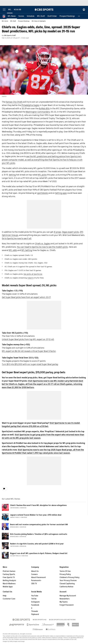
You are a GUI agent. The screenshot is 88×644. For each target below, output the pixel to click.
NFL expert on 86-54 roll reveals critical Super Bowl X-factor (29, 351)
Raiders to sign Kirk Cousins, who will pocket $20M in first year (37, 544)
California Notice (66, 587)
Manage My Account (68, 596)
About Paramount (38, 577)
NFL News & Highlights (39, 21)
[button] (79, 16)
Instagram (35, 602)
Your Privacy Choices (68, 581)
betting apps (61, 193)
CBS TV (34, 584)
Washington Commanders (38, 112)
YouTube (35, 596)
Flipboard (35, 614)
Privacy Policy (65, 574)
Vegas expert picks (70, 232)
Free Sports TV (9, 577)
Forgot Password (67, 605)
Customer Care (9, 599)
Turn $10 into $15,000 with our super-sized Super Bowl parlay (30, 364)
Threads (35, 611)
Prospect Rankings (24, 21)
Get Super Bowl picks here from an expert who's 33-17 (26, 297)
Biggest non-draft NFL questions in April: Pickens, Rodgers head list (39, 553)
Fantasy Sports (9, 574)
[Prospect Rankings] (67, 16)
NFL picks (42, 175)
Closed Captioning (67, 584)
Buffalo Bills (44, 109)
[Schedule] (31, 16)
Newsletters (65, 599)
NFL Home (5, 21)
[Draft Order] (52, 16)
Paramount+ (36, 581)
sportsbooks (43, 193)
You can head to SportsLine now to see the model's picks (42, 247)
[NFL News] (12, 16)
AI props (57, 232)
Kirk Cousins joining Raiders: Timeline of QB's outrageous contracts (39, 534)
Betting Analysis (9, 581)
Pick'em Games (9, 571)
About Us (35, 571)
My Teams (64, 602)
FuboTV (30, 278)
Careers (34, 574)
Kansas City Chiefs (14, 102)
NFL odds (13, 250)
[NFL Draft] (41, 16)
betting (12, 175)
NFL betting (27, 250)
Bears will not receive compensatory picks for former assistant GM (39, 525)
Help (5, 596)
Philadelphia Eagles (30, 105)
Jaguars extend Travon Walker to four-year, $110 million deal (36, 515)
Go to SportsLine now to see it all (17, 238)
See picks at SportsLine (33, 274)
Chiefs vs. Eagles (42, 244)
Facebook (35, 605)
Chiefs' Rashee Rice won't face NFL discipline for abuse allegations (38, 505)
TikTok (34, 599)
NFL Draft (13, 21)
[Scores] (21, 16)
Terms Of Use (65, 571)
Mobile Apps (8, 587)
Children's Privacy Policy (69, 577)
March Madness (9, 584)
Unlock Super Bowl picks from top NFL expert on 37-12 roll (28, 339)
